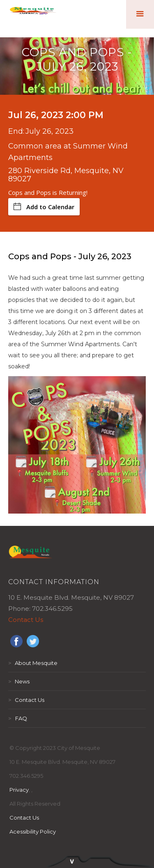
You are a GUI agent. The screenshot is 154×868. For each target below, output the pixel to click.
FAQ (18, 718)
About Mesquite (33, 663)
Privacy (19, 790)
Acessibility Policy (33, 831)
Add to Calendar (44, 207)
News (19, 681)
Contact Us (26, 620)
